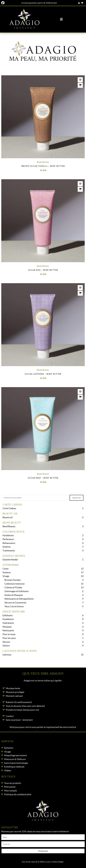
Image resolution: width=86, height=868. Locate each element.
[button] (61, 19)
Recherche (77, 498)
